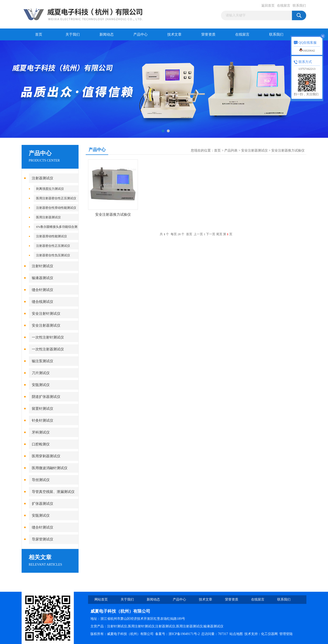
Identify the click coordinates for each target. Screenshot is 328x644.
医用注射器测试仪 (48, 217)
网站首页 (101, 599)
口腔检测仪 (41, 444)
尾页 (219, 234)
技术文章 (174, 34)
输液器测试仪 (42, 278)
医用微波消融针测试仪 (50, 468)
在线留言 (284, 6)
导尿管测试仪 (42, 539)
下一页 (211, 234)
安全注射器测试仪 (46, 325)
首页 (39, 34)
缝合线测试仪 (42, 302)
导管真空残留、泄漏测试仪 (53, 492)
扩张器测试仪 (42, 504)
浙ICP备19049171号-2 (184, 634)
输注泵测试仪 (42, 361)
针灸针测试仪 (42, 420)
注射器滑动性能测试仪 (52, 236)
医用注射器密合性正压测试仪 (56, 198)
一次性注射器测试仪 (48, 349)
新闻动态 (107, 34)
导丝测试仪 (41, 480)
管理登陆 (286, 634)
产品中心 (141, 34)
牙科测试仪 (41, 432)
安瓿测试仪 (41, 385)
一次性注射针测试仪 (48, 337)
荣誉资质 (208, 34)
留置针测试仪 (42, 409)
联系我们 (299, 6)
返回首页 (268, 6)
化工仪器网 (269, 634)
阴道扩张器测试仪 (46, 397)
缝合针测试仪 (42, 290)
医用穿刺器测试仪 (46, 456)
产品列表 (231, 150)
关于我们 (73, 34)
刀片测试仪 (41, 373)
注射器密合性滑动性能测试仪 (56, 208)
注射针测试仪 (42, 266)
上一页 (198, 234)
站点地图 (236, 634)
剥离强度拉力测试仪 (50, 189)
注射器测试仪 (42, 178)
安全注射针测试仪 (46, 314)
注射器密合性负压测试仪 (53, 255)
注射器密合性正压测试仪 (53, 246)
